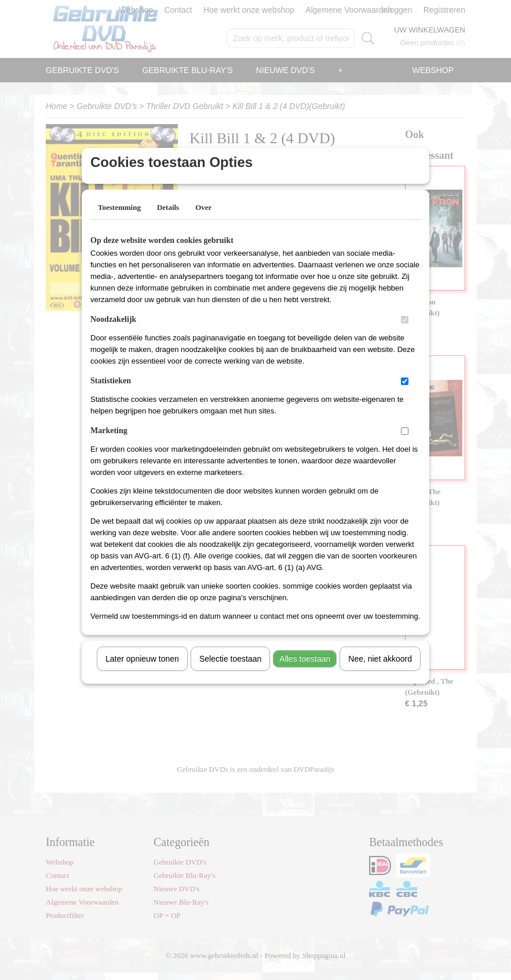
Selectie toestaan (230, 674)
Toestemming (119, 222)
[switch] (405, 335)
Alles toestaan (305, 674)
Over (203, 222)
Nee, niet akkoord (380, 674)
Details (168, 222)
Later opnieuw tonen (142, 674)
